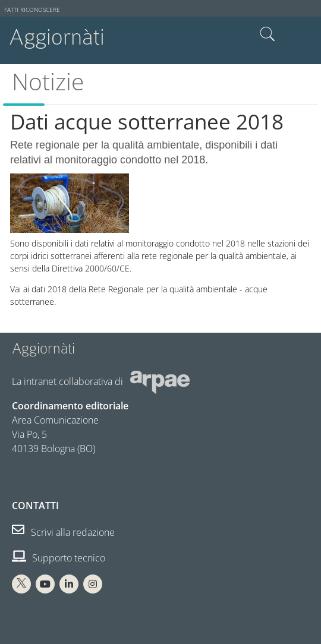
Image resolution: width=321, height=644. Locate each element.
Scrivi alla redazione (63, 532)
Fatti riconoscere (32, 10)
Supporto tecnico (59, 558)
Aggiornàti (57, 37)
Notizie (48, 81)
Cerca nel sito (267, 34)
